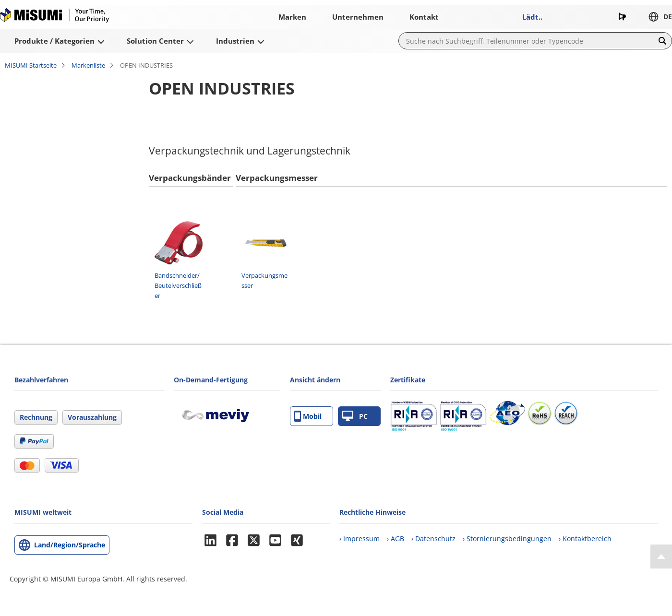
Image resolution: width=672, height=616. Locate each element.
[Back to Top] (661, 557)
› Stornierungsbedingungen (507, 539)
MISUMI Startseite (31, 65)
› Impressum (360, 539)
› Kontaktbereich (585, 539)
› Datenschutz (433, 539)
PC (355, 416)
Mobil (308, 416)
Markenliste (88, 65)
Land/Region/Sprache (70, 545)
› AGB (396, 539)
